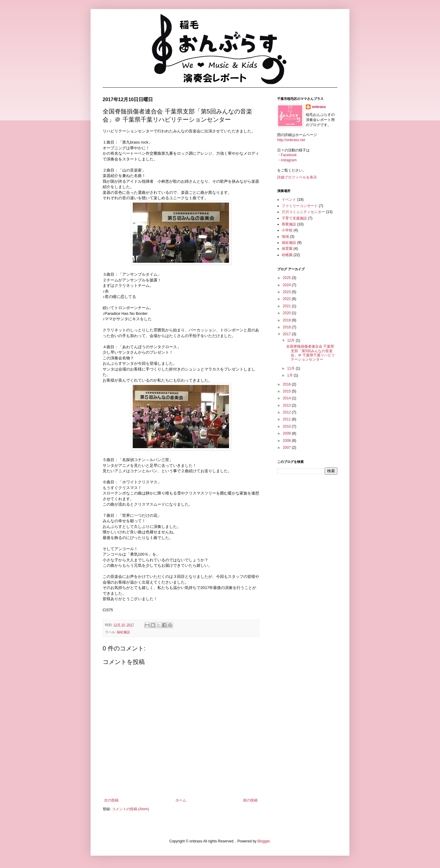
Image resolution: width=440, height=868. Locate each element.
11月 (291, 368)
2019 (287, 320)
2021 (287, 306)
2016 (287, 384)
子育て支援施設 (294, 218)
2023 (287, 292)
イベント (289, 200)
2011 (287, 419)
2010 (287, 426)
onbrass (319, 107)
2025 (287, 278)
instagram (289, 160)
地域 (285, 237)
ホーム (181, 800)
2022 (287, 299)
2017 (287, 334)
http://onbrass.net (291, 140)
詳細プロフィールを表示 (297, 177)
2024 (287, 285)
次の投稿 (111, 800)
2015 (287, 391)
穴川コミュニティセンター (303, 212)
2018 (287, 327)
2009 (287, 433)
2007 (287, 448)
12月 (291, 340)
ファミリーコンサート (300, 206)
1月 (290, 375)
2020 (287, 313)
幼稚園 (287, 255)
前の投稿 (250, 800)
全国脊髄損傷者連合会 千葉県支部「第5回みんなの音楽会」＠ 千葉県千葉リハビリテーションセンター (311, 353)
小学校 (287, 230)
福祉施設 (123, 632)
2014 (287, 398)
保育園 (287, 249)
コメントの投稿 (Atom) (130, 809)
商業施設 (289, 224)
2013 (287, 405)
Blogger (263, 841)
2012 (287, 412)
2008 (287, 441)
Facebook (289, 155)
